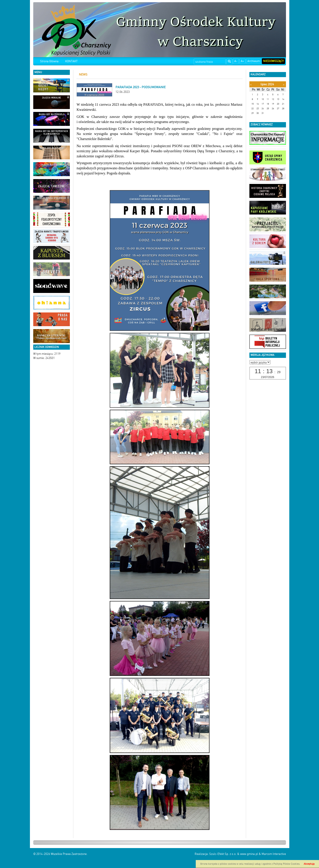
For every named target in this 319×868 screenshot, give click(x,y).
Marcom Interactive (274, 854)
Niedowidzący (273, 61)
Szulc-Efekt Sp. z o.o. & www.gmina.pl (234, 854)
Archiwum (254, 61)
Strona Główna (49, 61)
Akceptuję (309, 864)
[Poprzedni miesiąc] (251, 85)
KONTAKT (71, 61)
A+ (242, 61)
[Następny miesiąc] (284, 85)
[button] (68, 81)
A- (236, 61)
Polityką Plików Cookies (286, 864)
